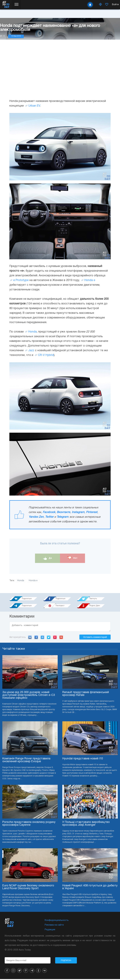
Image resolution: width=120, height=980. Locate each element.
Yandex (55, 638)
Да (48, 558)
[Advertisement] (60, 72)
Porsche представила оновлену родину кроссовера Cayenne (29, 825)
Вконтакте (63, 512)
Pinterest (92, 512)
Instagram (78, 512)
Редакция (50, 931)
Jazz (31, 351)
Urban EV (34, 106)
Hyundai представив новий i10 (83, 760)
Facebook (49, 512)
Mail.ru (42, 638)
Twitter (49, 517)
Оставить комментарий (95, 638)
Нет (72, 558)
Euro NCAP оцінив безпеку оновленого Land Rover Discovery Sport (28, 888)
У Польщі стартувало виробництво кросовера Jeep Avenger (86, 825)
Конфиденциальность (57, 921)
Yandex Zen (36, 517)
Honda (32, 332)
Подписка (66, 961)
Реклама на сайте (54, 926)
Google (61, 638)
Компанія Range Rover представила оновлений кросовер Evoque (26, 761)
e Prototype (21, 280)
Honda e (90, 280)
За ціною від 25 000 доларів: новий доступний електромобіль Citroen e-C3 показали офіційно (29, 696)
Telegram (62, 517)
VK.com (30, 638)
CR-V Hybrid (46, 355)
